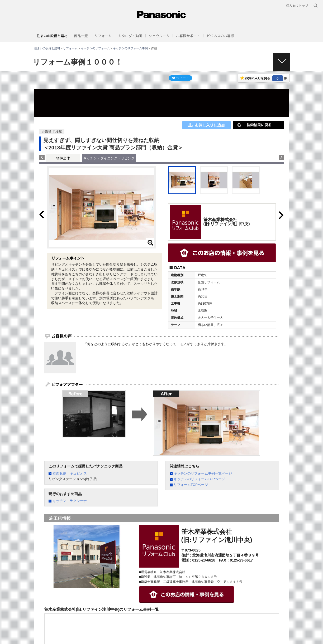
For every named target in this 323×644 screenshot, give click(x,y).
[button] (81, 36)
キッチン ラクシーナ (70, 501)
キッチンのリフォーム (95, 48)
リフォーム (70, 48)
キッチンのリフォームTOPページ (199, 479)
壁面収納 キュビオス (70, 473)
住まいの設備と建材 (52, 36)
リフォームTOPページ (191, 485)
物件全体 (63, 158)
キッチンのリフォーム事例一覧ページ (203, 473)
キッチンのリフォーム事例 (130, 48)
